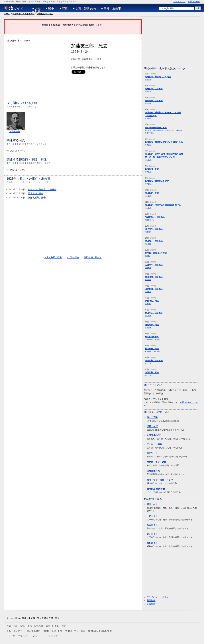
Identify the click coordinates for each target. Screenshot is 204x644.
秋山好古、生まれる (154, 313)
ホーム (7, 14)
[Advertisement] (37, 68)
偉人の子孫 (152, 417)
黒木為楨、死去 (36, 193)
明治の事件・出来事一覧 (24, 14)
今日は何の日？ (154, 435)
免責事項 (151, 604)
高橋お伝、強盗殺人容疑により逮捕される (164, 142)
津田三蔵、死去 (152, 372)
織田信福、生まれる (154, 277)
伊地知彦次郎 (158, 130)
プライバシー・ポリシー (159, 597)
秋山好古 (148, 315)
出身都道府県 (153, 471)
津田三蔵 (148, 363)
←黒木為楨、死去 (53, 257)
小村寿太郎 (149, 339)
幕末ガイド (152, 525)
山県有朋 (148, 292)
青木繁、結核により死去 (156, 253)
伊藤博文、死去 (152, 301)
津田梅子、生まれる (154, 241)
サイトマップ (179, 1)
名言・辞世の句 (86, 9)
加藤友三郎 (15, 132)
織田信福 (148, 280)
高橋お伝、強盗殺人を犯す (157, 181)
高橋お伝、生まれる (154, 89)
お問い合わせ (194, 1)
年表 (38, 12)
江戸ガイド (152, 516)
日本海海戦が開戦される (156, 128)
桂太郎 (157, 339)
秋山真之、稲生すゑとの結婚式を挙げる (163, 205)
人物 (38, 9)
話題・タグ (152, 426)
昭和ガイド (152, 543)
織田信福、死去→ (93, 257)
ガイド (14, 8)
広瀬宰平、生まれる (154, 265)
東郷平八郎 (149, 133)
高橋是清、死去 (152, 169)
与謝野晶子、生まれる (155, 217)
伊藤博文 (148, 304)
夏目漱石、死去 (152, 349)
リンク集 (11, 636)
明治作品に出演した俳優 (100, 631)
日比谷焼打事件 (152, 337)
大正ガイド (152, 534)
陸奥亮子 (148, 103)
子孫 (9, 631)
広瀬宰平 (148, 268)
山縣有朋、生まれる (154, 289)
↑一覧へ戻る (73, 257)
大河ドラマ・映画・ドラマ (160, 480)
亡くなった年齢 (154, 444)
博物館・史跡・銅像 (156, 462)
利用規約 (151, 601)
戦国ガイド (152, 504)
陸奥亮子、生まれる (154, 101)
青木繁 (147, 256)
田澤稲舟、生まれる (154, 229)
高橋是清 (148, 172)
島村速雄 (179, 130)
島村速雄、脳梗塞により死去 (42, 189)
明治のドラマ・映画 (75, 631)
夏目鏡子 (148, 351)
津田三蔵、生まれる (154, 360)
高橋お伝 (148, 79)
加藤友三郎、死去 (45, 14)
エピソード (152, 453)
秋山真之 (148, 130)
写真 (65, 9)
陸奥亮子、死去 (152, 325)
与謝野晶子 (149, 220)
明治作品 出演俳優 (156, 489)
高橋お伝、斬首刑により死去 (158, 77)
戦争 (51, 9)
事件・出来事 (112, 9)
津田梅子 (148, 244)
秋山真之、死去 (152, 193)
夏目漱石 (157, 351)
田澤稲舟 (148, 118)
